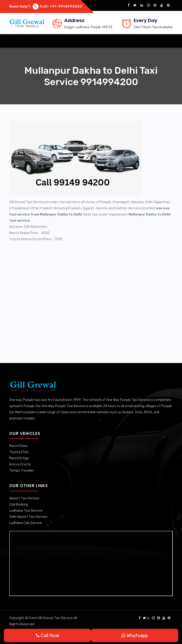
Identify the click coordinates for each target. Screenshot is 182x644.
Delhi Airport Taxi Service (28, 517)
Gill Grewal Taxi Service (55, 618)
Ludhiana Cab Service (26, 523)
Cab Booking (19, 504)
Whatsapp (135, 635)
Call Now (48, 635)
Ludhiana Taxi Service (26, 511)
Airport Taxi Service (24, 498)
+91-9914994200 (66, 7)
